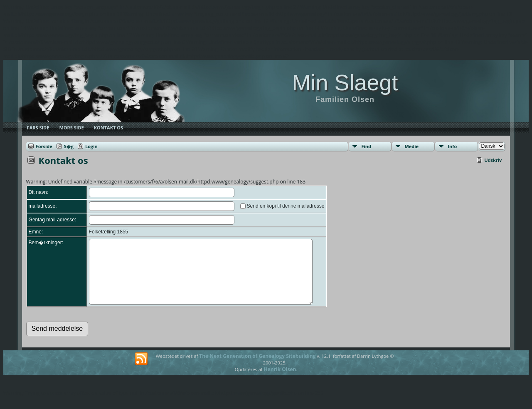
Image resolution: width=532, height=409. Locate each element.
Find (366, 146)
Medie (411, 146)
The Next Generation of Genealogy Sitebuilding (257, 368)
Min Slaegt (345, 82)
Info (452, 146)
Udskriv (493, 160)
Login (91, 146)
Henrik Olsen (280, 382)
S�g (69, 146)
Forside (44, 146)
